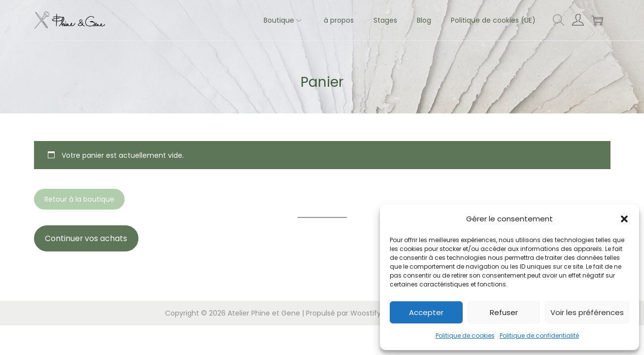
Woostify (366, 313)
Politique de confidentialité (539, 336)
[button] (624, 219)
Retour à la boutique (79, 199)
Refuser (504, 312)
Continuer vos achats (86, 238)
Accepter (426, 312)
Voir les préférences (587, 312)
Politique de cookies (465, 336)
